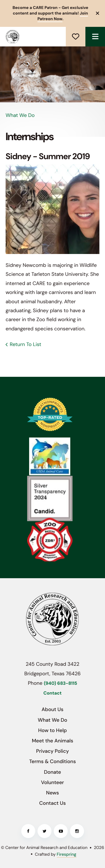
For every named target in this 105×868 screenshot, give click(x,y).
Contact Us (53, 803)
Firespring (67, 854)
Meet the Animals (53, 741)
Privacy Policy (53, 751)
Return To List (25, 344)
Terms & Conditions (53, 761)
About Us (53, 709)
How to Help (52, 730)
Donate (76, 37)
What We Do (53, 720)
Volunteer (53, 782)
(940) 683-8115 (60, 684)
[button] (98, 13)
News (53, 793)
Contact (53, 693)
